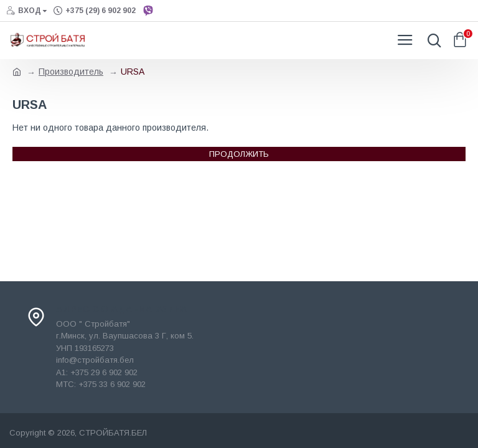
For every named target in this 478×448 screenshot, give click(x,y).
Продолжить (239, 154)
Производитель (71, 72)
